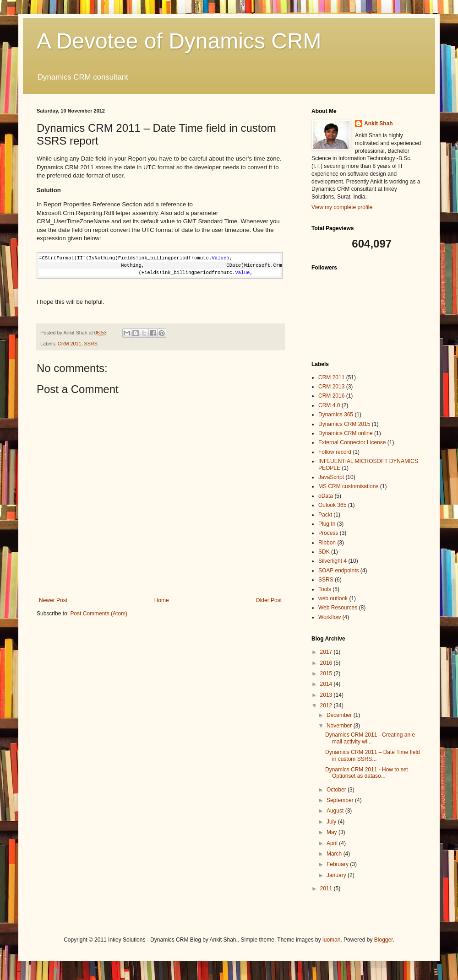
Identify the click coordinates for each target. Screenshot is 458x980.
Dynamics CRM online (346, 433)
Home (162, 600)
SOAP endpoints (339, 571)
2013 (327, 695)
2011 (327, 888)
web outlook (333, 598)
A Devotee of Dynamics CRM (179, 41)
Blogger (384, 940)
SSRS (90, 344)
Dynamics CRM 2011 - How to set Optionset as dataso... (367, 773)
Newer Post (53, 600)
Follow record (335, 452)
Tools (325, 589)
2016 (327, 663)
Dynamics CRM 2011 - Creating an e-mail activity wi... (371, 738)
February (338, 864)
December (340, 715)
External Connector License (352, 442)
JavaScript (331, 477)
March (335, 854)
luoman (331, 940)
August (336, 811)
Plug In (327, 524)
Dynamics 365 (336, 415)
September (341, 800)
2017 (327, 652)
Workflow (330, 617)
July (332, 822)
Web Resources (338, 608)
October (337, 790)
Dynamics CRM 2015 (344, 424)
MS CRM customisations (348, 486)
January (337, 875)
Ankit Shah (379, 124)
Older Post (269, 600)
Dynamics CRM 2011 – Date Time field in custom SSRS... (373, 755)
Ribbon (327, 543)
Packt (325, 515)
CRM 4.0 (329, 405)
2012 (327, 705)
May (333, 832)
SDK (324, 552)
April (333, 843)
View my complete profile (342, 207)
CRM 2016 (331, 396)
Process (328, 533)
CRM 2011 (70, 344)
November (340, 726)
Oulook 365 (332, 505)
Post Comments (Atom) (99, 614)
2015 (327, 673)
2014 (327, 684)
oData (326, 496)
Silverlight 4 (333, 561)
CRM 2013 (331, 387)
